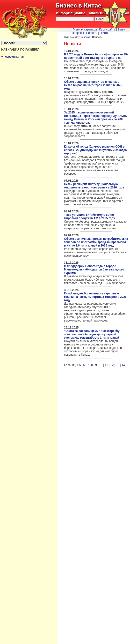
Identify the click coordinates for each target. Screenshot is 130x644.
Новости (92, 33)
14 (123, 365)
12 (112, 365)
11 (106, 365)
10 (101, 365)
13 (118, 365)
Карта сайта (107, 30)
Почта (104, 33)
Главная (86, 37)
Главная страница (85, 30)
